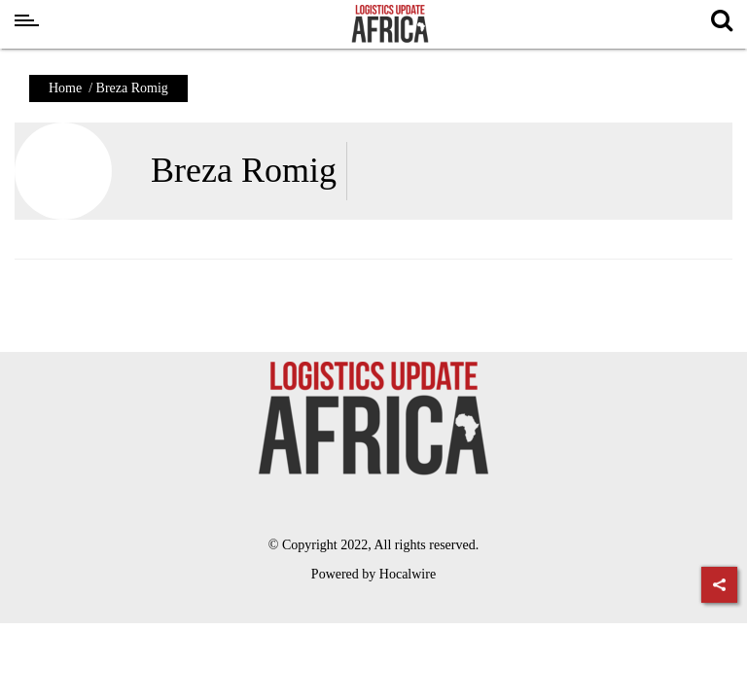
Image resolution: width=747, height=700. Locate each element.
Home (65, 88)
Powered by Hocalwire (373, 574)
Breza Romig (244, 170)
